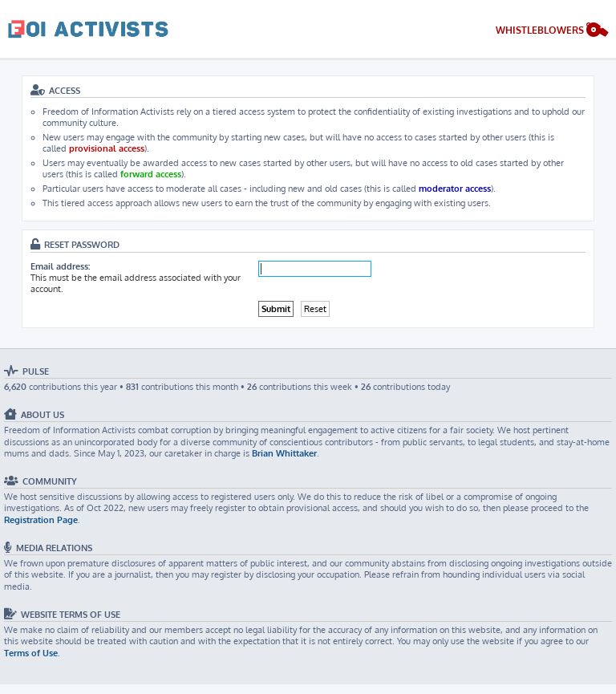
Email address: (60, 266)
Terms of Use (31, 653)
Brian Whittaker (284, 453)
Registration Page (41, 520)
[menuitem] (552, 32)
